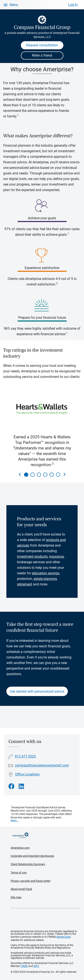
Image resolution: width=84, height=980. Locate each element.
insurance (56, 557)
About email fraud (21, 889)
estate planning (45, 579)
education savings (46, 573)
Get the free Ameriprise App (45, 919)
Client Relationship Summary (28, 864)
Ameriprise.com (20, 848)
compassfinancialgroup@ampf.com (42, 765)
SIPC (36, 966)
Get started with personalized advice (37, 691)
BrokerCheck (64, 937)
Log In (73, 5)
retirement (25, 584)
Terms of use (19, 872)
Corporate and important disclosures (32, 856)
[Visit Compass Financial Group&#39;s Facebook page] (11, 786)
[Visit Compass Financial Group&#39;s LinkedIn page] (21, 786)
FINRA (24, 966)
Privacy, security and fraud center (31, 881)
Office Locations (27, 774)
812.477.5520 (25, 756)
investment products (32, 557)
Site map (16, 897)
